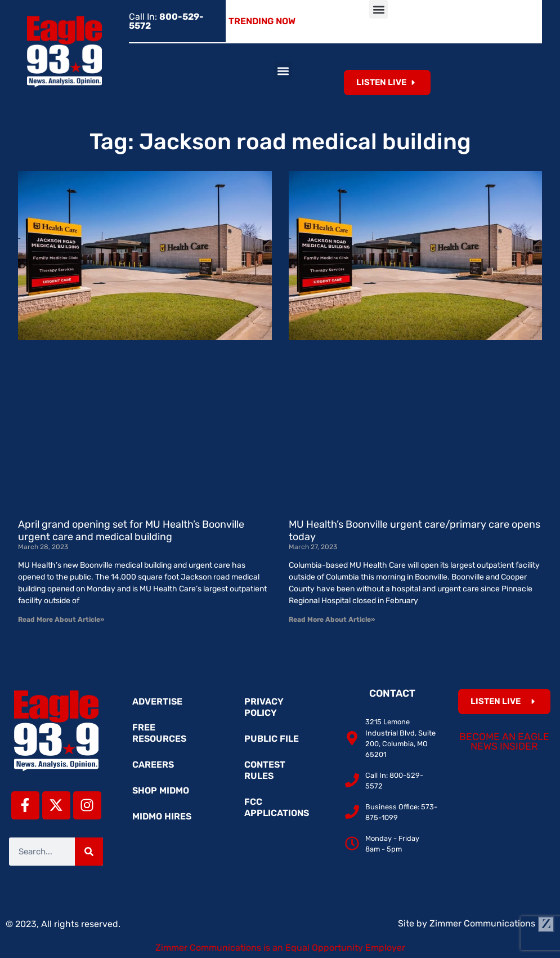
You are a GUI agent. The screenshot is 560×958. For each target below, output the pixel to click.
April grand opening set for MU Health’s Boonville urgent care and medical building (131, 531)
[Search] (89, 852)
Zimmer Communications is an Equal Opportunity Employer (280, 948)
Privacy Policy (264, 707)
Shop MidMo (161, 790)
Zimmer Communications (492, 923)
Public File (272, 739)
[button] (378, 9)
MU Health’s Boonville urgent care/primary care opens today (415, 531)
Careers (153, 765)
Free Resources (159, 733)
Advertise (157, 701)
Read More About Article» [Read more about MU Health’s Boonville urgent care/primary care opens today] (332, 620)
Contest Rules (265, 770)
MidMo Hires (162, 816)
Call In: (166, 21)
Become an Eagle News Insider (504, 742)
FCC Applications (277, 807)
